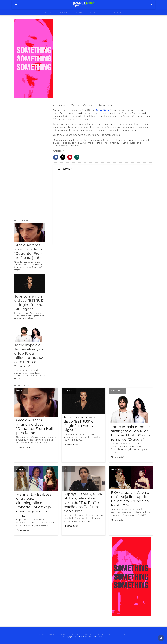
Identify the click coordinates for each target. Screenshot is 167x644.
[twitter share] (63, 157)
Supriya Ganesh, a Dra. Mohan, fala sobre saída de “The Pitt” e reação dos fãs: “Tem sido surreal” (83, 503)
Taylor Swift (102, 110)
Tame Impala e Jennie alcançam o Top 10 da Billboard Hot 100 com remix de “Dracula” (29, 356)
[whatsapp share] (77, 157)
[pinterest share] (70, 157)
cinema (78, 12)
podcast (93, 12)
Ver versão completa (96, 637)
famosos (48, 12)
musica (64, 12)
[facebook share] (56, 157)
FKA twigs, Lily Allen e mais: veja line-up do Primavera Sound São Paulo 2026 (130, 499)
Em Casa (116, 12)
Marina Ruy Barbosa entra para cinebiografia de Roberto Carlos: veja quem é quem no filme (34, 505)
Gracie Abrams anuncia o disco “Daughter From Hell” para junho (29, 251)
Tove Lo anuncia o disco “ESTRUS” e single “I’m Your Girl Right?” (30, 303)
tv (105, 12)
